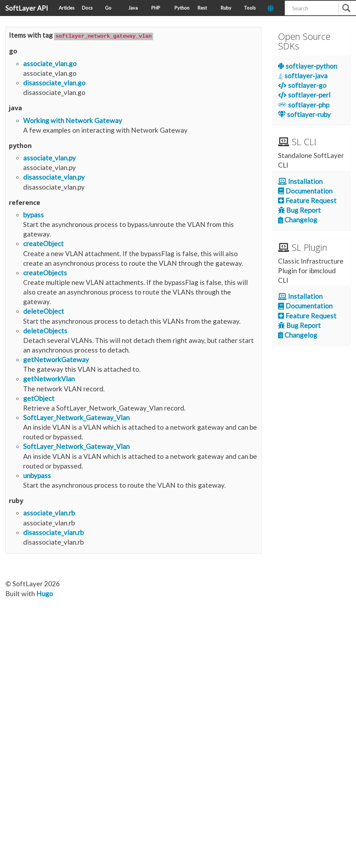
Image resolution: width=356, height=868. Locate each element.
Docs (87, 8)
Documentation (305, 191)
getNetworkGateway (56, 359)
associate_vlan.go (50, 63)
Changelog (298, 220)
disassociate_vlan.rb (53, 532)
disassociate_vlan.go (54, 82)
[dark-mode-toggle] (273, 8)
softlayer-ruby (304, 114)
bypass (33, 214)
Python (182, 8)
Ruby (226, 8)
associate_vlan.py (49, 157)
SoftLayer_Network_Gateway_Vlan (76, 417)
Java (133, 8)
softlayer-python (308, 66)
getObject (39, 398)
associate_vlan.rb (49, 512)
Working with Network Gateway (73, 120)
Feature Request (307, 200)
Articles (67, 8)
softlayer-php (304, 105)
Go (108, 8)
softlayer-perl (304, 95)
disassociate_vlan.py (54, 177)
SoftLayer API (27, 8)
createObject (43, 243)
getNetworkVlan (49, 378)
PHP (156, 8)
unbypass (37, 475)
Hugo (45, 593)
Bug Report (299, 210)
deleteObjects (45, 330)
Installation (300, 181)
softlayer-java (303, 76)
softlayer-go (302, 85)
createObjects (45, 272)
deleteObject (44, 311)
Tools (250, 8)
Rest (202, 8)
